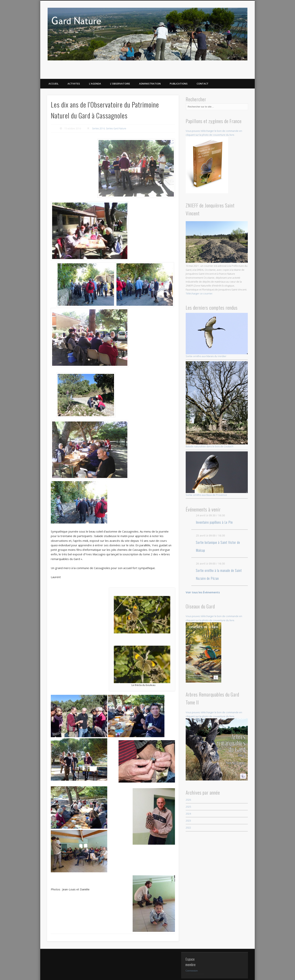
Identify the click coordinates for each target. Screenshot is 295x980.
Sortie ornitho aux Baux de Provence (217, 474)
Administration (150, 84)
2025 (188, 807)
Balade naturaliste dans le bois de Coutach (217, 405)
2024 (188, 814)
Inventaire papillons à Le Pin (214, 522)
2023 (188, 821)
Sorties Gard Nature (116, 128)
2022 (188, 828)
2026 (188, 800)
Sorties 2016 (98, 128)
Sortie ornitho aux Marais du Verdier (217, 335)
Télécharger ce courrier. (199, 293)
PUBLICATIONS (179, 84)
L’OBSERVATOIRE (120, 84)
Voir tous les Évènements (203, 592)
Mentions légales (137, 975)
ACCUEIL (54, 84)
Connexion (192, 958)
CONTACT (203, 84)
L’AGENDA (95, 84)
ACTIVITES (74, 84)
